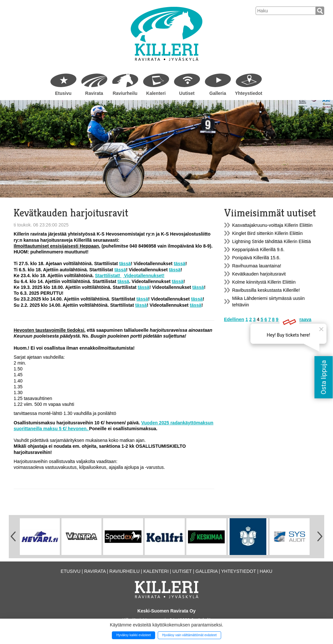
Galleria (218, 93)
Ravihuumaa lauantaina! (257, 266)
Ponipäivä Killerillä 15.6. (256, 258)
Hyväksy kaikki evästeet (134, 635)
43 (287, 319)
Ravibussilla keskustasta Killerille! (266, 290)
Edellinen (234, 319)
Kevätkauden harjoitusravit (259, 274)
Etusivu (63, 93)
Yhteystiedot (248, 93)
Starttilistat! (108, 276)
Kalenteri (156, 93)
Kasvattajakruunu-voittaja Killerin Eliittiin (272, 225)
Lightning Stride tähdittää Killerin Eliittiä (272, 241)
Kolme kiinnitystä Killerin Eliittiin (264, 282)
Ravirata (94, 93)
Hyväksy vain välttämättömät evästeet (189, 635)
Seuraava (301, 319)
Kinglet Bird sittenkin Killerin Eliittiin (267, 233)
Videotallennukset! (144, 276)
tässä (125, 264)
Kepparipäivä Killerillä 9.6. (258, 250)
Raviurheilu (125, 93)
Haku (266, 571)
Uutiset (187, 93)
